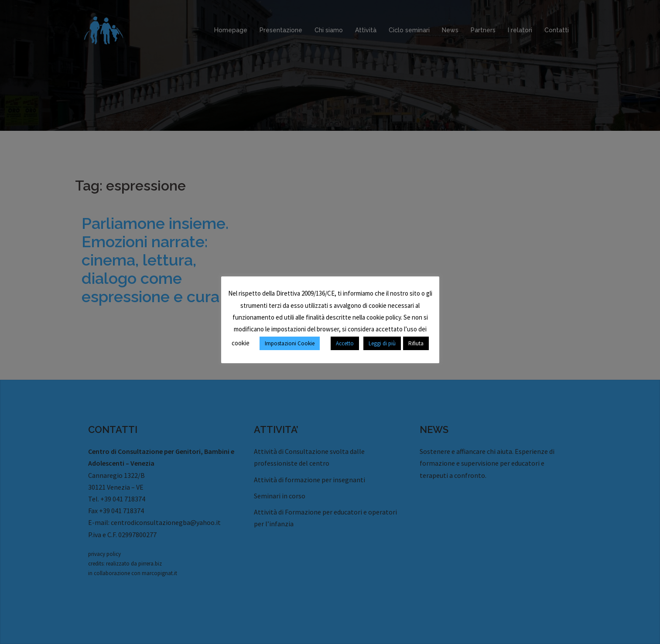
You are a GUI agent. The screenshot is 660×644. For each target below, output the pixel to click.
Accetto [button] (345, 343)
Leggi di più (382, 343)
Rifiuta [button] (416, 343)
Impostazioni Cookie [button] (290, 343)
